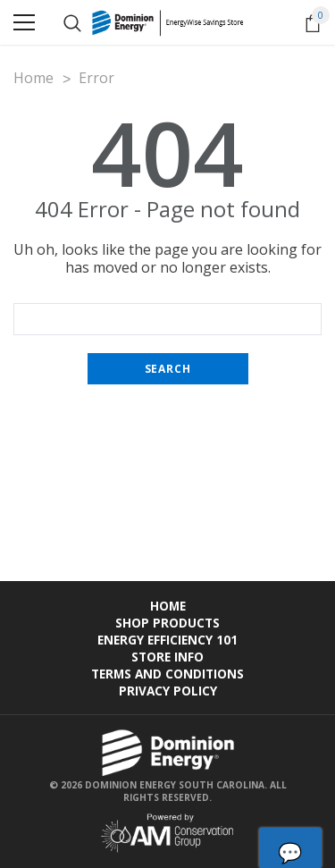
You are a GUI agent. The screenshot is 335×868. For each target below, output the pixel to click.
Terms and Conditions (167, 674)
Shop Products (167, 623)
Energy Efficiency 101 (167, 640)
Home (168, 606)
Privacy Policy (168, 691)
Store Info (167, 657)
